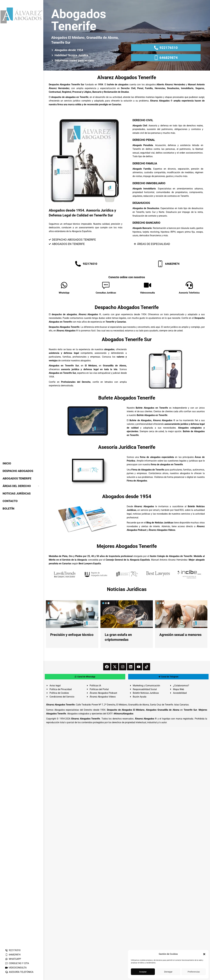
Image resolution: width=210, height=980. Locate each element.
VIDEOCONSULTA (16, 968)
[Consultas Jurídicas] (106, 285)
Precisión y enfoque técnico (72, 635)
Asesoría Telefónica (189, 293)
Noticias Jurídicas (127, 589)
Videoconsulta (148, 293)
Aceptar (143, 972)
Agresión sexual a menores (180, 635)
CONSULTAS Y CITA (17, 963)
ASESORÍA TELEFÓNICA (19, 972)
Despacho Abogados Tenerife (127, 307)
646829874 (13, 955)
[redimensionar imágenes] (72, 614)
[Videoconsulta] (148, 285)
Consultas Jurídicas (106, 293)
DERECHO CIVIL (143, 120)
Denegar (168, 972)
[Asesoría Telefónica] (189, 285)
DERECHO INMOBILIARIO (149, 183)
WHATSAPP (13, 959)
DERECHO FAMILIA (145, 163)
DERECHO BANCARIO (146, 223)
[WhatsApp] (64, 285)
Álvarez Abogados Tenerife (86, 719)
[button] (204, 954)
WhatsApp (64, 293)
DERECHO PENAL (144, 140)
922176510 (13, 950)
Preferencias (194, 972)
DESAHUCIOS (141, 203)
